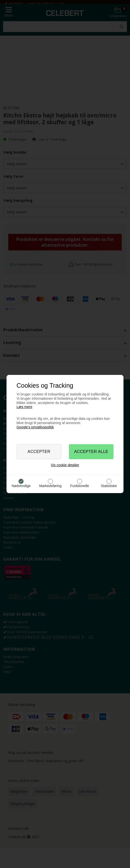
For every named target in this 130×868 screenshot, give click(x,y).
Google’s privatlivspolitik (35, 427)
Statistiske (109, 486)
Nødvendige (21, 486)
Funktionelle (80, 486)
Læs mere (24, 407)
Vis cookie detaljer (65, 465)
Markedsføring (50, 486)
